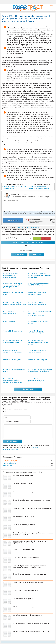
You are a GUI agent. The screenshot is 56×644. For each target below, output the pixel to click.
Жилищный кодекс (9, 463)
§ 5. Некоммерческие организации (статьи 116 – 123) (31, 632)
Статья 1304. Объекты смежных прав (25, 590)
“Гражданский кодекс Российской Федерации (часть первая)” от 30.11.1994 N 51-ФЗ (30, 542)
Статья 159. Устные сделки (38, 360)
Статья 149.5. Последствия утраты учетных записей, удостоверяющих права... (12, 285)
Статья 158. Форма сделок (12, 360)
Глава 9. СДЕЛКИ (9, 321)
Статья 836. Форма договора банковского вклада (29, 574)
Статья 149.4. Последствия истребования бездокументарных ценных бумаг (40, 275)
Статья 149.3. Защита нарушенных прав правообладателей (11, 275)
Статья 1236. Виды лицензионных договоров (28, 582)
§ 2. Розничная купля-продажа (23, 599)
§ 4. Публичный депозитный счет (24, 517)
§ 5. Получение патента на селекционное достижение (31, 623)
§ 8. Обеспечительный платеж (23, 475)
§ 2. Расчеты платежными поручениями (26, 607)
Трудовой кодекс (9, 466)
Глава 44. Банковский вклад (22, 484)
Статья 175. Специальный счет (23, 549)
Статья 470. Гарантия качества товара (26, 558)
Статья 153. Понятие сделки (13, 331)
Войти (50, 6)
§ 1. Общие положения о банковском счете (27, 615)
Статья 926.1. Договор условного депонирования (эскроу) (32, 508)
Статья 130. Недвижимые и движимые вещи (28, 492)
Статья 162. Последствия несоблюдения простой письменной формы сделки (13, 381)
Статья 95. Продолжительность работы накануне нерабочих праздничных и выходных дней (29, 567)
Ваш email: (28, 246)
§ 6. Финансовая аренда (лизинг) (24, 525)
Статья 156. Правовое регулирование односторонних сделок (39, 342)
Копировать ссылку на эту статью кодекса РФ (28, 242)
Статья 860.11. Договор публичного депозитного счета (31, 500)
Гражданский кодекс (10, 461)
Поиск (50, 10)
